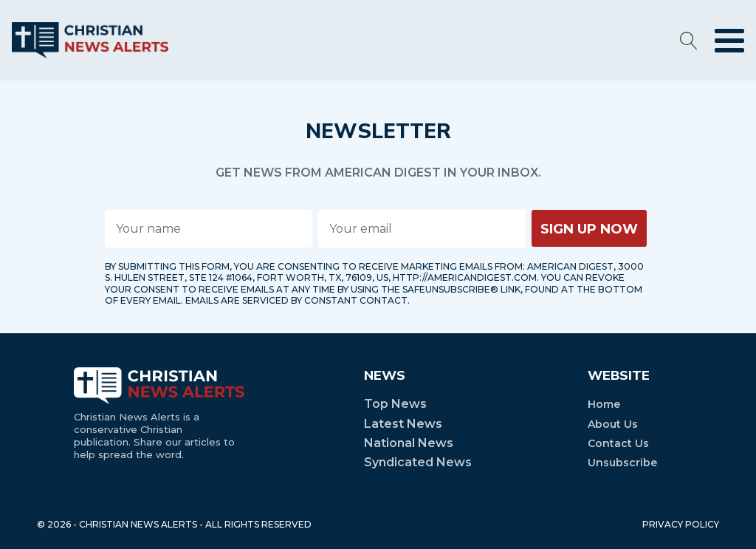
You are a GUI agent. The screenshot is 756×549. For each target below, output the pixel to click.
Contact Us (618, 443)
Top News (395, 404)
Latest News (403, 424)
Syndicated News (418, 462)
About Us (613, 424)
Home (604, 404)
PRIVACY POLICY (681, 524)
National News (409, 443)
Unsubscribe (622, 463)
